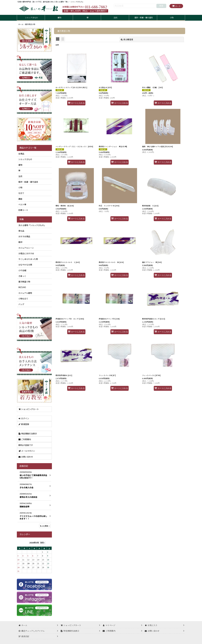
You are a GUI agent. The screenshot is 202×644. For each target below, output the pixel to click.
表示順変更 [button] (127, 39)
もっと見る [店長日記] (45, 526)
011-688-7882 (96, 7)
